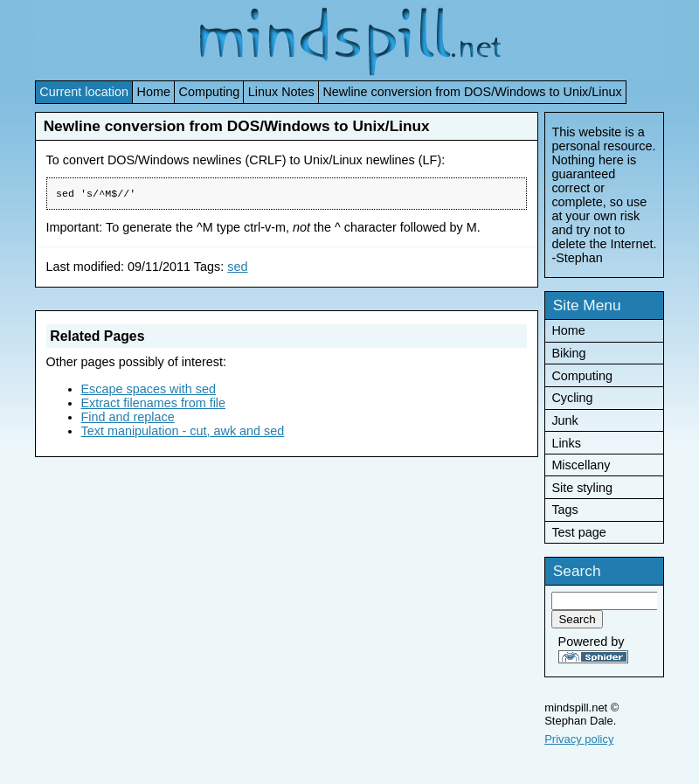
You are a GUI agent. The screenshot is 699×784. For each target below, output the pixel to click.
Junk (564, 420)
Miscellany (581, 465)
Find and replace (128, 419)
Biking (568, 353)
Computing (210, 92)
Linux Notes (281, 92)
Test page (578, 532)
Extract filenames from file (154, 405)
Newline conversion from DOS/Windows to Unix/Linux (472, 92)
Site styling (582, 488)
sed (237, 268)
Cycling (572, 398)
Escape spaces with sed (149, 391)
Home (154, 92)
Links (566, 443)
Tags (564, 510)
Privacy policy (579, 739)
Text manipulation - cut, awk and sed (183, 433)
